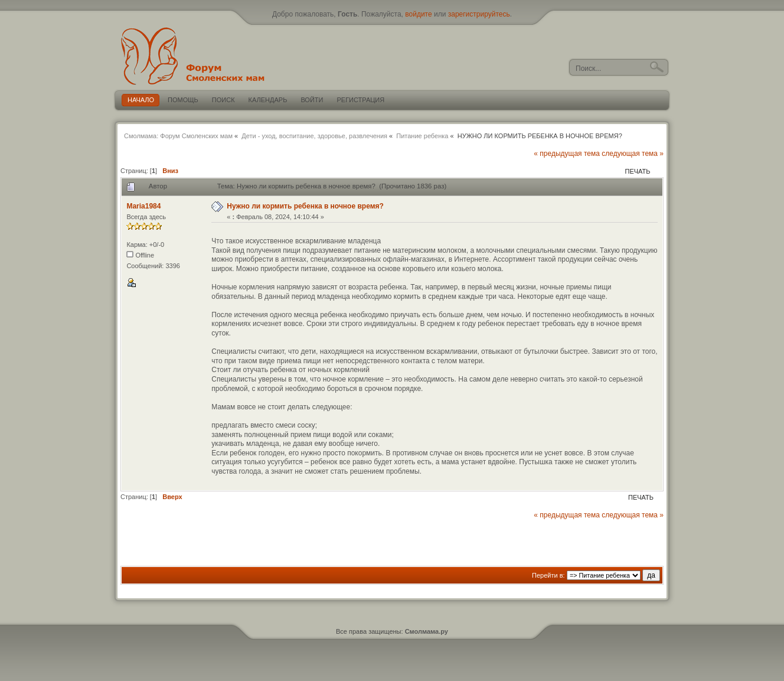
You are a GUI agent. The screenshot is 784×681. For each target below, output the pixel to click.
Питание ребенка (422, 136)
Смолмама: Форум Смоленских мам (178, 136)
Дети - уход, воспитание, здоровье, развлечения (314, 136)
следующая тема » (633, 154)
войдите (418, 14)
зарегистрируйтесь (479, 14)
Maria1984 (143, 206)
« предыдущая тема (567, 154)
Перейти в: (548, 575)
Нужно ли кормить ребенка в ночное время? (305, 206)
